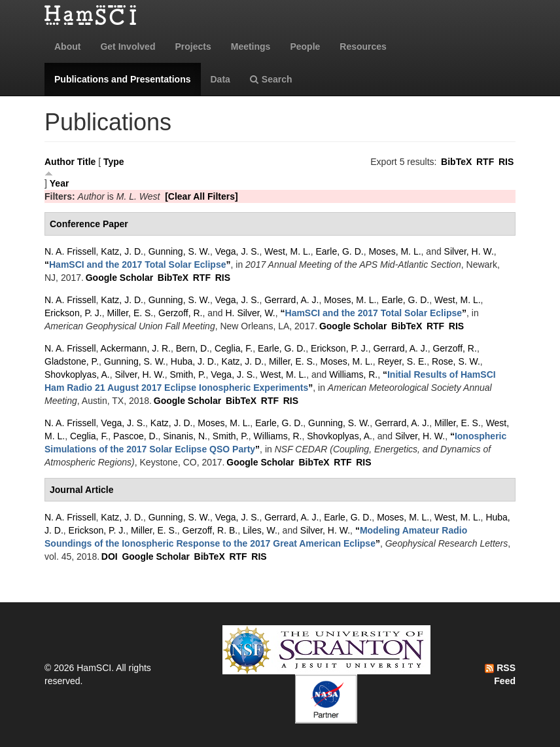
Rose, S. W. (456, 361)
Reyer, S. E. (402, 361)
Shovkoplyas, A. (77, 374)
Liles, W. (260, 530)
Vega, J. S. (237, 251)
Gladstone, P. (72, 361)
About (67, 46)
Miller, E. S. (130, 313)
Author (60, 162)
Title (87, 162)
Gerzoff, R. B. (210, 530)
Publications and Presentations (123, 79)
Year (60, 183)
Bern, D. (193, 348)
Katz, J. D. (122, 251)
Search (271, 79)
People (305, 46)
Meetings (251, 46)
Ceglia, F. (234, 348)
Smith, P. (187, 374)
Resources (363, 46)
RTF (485, 162)
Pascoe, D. (135, 436)
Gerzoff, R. (180, 313)
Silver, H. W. (469, 251)
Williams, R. (353, 374)
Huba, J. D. (194, 361)
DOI (110, 556)
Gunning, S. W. (179, 251)
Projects (193, 46)
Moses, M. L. (394, 251)
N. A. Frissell (70, 251)
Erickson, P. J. (73, 313)
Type (114, 162)
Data (220, 79)
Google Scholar (119, 278)
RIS (506, 162)
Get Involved (128, 46)
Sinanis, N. (185, 436)
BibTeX (456, 162)
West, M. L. (288, 251)
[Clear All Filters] (201, 196)
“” (138, 264)
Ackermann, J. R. (136, 348)
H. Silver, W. (251, 313)
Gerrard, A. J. (291, 300)
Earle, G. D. (340, 251)
